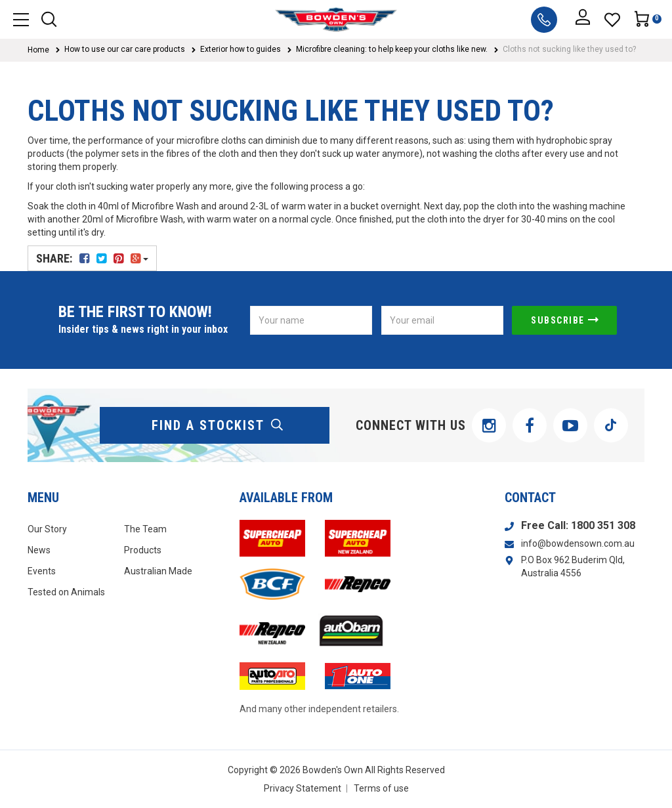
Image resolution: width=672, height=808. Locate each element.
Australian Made (158, 571)
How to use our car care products (125, 49)
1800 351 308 (603, 525)
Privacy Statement (303, 788)
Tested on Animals (66, 592)
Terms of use (381, 788)
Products (143, 550)
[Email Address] (442, 320)
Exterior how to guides (241, 49)
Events (42, 571)
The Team (145, 529)
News (39, 550)
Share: (92, 258)
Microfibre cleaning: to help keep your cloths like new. (392, 49)
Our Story (47, 529)
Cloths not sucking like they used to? (569, 49)
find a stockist (218, 425)
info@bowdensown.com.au (578, 543)
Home (38, 50)
